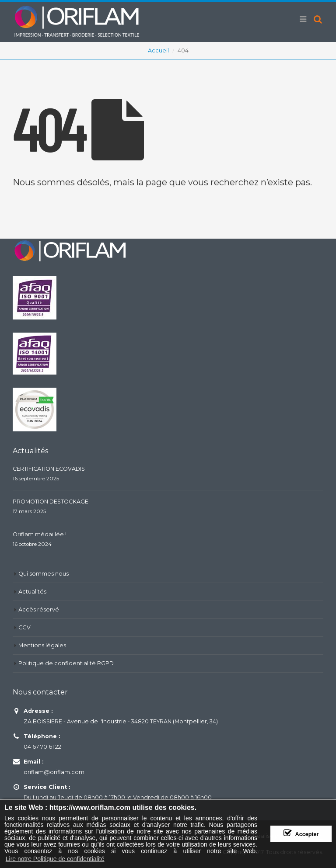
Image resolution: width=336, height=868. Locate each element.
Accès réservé (39, 609)
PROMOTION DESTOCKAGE (51, 502)
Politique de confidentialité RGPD (66, 663)
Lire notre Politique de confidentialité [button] (55, 859)
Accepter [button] (307, 834)
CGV (24, 627)
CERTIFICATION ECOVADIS (49, 469)
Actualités (32, 592)
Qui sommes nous (44, 574)
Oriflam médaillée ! (40, 534)
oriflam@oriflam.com (54, 772)
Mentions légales (42, 645)
